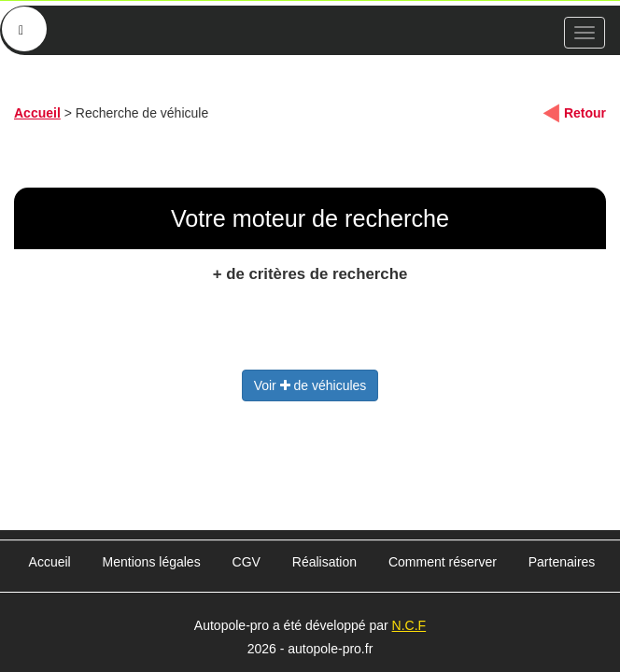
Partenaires (562, 562)
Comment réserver (443, 562)
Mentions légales (152, 562)
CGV (247, 562)
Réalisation (324, 562)
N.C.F (409, 625)
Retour (585, 113)
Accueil (37, 113)
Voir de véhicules (310, 385)
